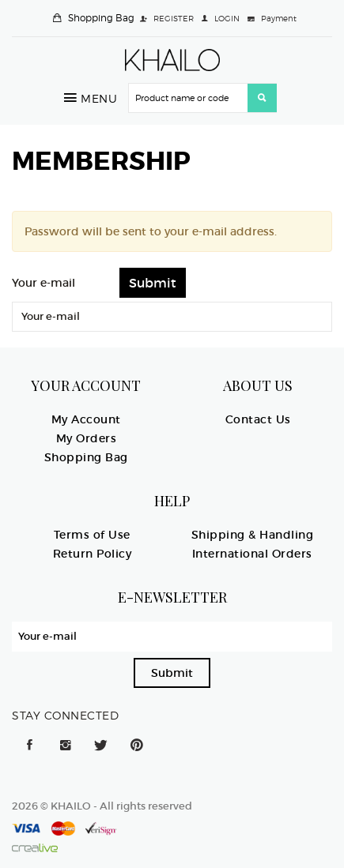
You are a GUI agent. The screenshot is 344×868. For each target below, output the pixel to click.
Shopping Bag (101, 18)
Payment (279, 18)
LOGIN (227, 18)
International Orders (252, 554)
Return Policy (93, 554)
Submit (172, 673)
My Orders (87, 438)
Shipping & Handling (253, 535)
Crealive (35, 848)
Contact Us (258, 419)
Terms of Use (92, 535)
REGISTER (174, 18)
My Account (86, 419)
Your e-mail (43, 283)
